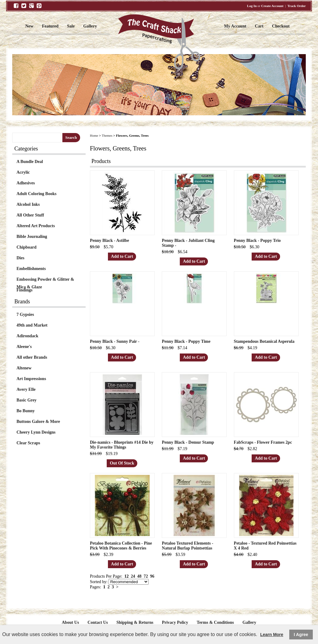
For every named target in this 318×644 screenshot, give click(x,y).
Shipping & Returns (135, 622)
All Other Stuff (30, 215)
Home (94, 135)
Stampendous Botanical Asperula (264, 341)
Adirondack (27, 336)
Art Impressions (31, 379)
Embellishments (31, 269)
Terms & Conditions (215, 622)
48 (139, 576)
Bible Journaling (32, 237)
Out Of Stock (122, 463)
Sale (71, 26)
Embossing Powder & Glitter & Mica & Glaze (45, 280)
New (29, 26)
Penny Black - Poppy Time (186, 341)
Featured (50, 26)
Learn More (272, 635)
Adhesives (26, 183)
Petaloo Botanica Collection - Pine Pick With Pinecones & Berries (121, 546)
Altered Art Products (36, 226)
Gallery (90, 26)
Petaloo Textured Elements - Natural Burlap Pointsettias (187, 546)
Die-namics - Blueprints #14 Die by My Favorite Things (122, 445)
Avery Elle (26, 389)
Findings (24, 290)
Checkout (281, 26)
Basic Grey (26, 400)
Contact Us (98, 622)
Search (71, 137)
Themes (107, 135)
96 (152, 576)
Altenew (24, 368)
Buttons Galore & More (38, 422)
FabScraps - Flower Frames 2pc (263, 442)
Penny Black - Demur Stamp (188, 442)
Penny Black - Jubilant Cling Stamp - (188, 243)
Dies (20, 258)
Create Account (272, 6)
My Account (235, 26)
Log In (252, 6)
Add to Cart (122, 256)
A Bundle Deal (30, 162)
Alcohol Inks (28, 204)
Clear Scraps (28, 443)
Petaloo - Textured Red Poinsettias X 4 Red (265, 546)
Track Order (297, 6)
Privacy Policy (175, 622)
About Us (70, 622)
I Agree (301, 635)
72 (146, 576)
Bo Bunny (26, 411)
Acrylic (23, 172)
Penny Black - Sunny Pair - (115, 341)
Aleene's (24, 347)
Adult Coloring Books (37, 194)
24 (133, 576)
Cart (259, 26)
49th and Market (32, 325)
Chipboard (26, 247)
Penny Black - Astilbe (109, 241)
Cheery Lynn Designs (36, 432)
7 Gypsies (25, 315)
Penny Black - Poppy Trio (257, 241)
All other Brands (32, 357)
